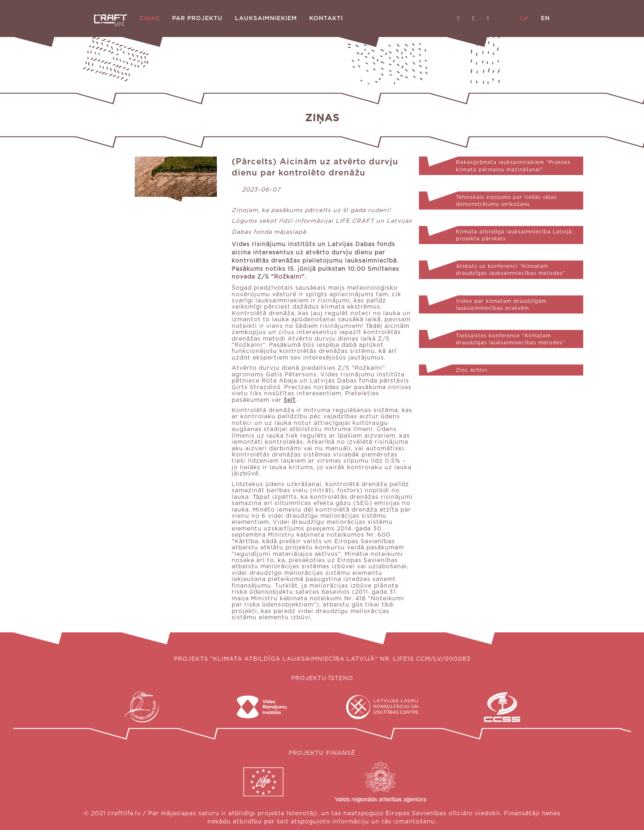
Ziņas (149, 18)
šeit (290, 400)
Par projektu (197, 18)
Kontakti (326, 18)
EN (545, 18)
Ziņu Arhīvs (472, 370)
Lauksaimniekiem (266, 18)
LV (524, 18)
